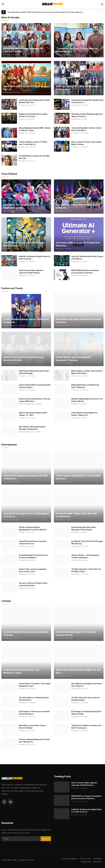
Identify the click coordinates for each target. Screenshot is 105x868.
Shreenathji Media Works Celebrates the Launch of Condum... (23, 50)
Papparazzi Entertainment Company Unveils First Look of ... (33, 115)
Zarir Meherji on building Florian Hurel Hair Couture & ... (86, 685)
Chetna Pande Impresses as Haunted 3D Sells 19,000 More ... (25, 477)
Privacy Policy (85, 858)
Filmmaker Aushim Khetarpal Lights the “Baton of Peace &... (87, 115)
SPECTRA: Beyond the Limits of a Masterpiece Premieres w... (79, 88)
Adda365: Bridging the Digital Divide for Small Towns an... (35, 258)
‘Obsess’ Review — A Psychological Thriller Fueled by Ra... (85, 556)
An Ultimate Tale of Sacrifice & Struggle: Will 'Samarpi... (87, 542)
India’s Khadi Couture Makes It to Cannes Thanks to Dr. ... (84, 414)
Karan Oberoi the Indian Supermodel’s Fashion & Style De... (78, 321)
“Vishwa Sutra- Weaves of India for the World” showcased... (86, 727)
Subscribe (46, 839)
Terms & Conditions (69, 858)
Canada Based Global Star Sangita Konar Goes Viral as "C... (87, 101)
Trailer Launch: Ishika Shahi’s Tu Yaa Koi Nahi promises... (78, 477)
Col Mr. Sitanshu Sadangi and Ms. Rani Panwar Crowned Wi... (26, 321)
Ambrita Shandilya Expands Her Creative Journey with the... (76, 633)
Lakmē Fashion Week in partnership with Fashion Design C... (35, 386)
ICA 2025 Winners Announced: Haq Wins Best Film (34, 157)
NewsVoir (98, 862)
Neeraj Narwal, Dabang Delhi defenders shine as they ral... (78, 206)
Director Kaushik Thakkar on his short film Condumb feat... (76, 515)
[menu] (3, 4)
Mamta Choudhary (9, 211)
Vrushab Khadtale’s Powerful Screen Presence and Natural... (33, 556)
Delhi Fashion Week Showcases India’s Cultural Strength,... (34, 372)
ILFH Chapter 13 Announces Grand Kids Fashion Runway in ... (34, 713)
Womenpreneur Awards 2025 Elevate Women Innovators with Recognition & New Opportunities (46, 12)
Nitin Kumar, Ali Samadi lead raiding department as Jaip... (21, 206)
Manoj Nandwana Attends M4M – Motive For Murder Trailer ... (35, 129)
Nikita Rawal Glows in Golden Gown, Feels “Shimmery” (85, 386)
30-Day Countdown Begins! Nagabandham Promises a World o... (33, 528)
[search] (102, 4)
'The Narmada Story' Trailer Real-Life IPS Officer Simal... (86, 570)
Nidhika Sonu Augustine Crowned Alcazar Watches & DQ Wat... (24, 359)
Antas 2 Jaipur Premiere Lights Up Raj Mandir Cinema (86, 143)
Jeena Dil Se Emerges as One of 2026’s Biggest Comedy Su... (26, 515)
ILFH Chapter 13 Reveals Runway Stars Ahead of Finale (86, 713)
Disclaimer (98, 858)
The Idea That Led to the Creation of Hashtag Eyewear (86, 699)
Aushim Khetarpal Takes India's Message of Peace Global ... (84, 528)
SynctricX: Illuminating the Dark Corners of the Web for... (87, 258)
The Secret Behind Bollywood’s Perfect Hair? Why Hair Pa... (34, 741)
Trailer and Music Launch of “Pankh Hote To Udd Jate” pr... (33, 143)
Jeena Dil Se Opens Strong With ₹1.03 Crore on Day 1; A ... (26, 88)
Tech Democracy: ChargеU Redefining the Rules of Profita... (24, 244)
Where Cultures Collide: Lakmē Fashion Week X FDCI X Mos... (87, 372)
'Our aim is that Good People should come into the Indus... (33, 584)
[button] (103, 445)
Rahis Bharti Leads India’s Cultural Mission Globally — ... (32, 727)
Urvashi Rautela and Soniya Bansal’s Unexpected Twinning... (73, 359)
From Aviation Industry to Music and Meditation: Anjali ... (21, 671)
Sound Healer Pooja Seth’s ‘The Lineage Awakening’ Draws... (35, 685)
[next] (102, 12)
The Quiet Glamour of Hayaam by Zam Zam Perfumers (34, 699)
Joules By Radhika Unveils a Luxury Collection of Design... (26, 633)
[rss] (11, 802)
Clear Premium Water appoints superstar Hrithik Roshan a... (31, 272)
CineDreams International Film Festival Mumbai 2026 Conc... (34, 101)
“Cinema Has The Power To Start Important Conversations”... (77, 50)
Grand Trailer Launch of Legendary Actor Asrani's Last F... (33, 570)
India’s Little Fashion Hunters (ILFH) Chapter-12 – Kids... (33, 414)
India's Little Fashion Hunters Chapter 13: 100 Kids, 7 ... (78, 671)
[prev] (98, 12)
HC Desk (6, 54)
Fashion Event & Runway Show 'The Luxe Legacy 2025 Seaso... (35, 400)
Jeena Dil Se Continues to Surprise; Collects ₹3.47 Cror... (33, 542)
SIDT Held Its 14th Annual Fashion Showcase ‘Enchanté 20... (32, 428)
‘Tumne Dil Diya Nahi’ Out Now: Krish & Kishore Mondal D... (86, 129)
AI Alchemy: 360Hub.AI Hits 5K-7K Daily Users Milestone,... (78, 244)
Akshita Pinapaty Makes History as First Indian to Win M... (87, 400)
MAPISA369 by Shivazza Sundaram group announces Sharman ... (85, 272)
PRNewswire (86, 862)
